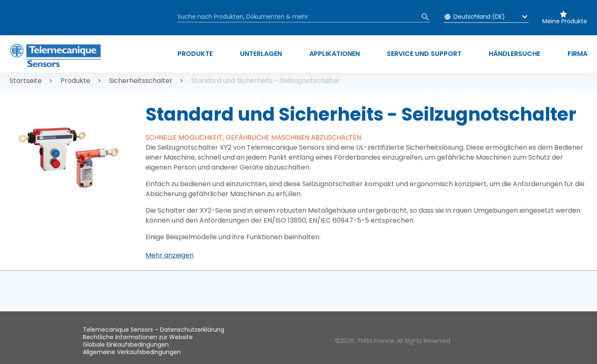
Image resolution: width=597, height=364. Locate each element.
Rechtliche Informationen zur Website (138, 337)
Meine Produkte (565, 21)
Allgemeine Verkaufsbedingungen (132, 352)
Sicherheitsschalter (141, 81)
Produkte (75, 81)
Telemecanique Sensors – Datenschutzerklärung (154, 330)
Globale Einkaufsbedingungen (126, 345)
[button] (170, 255)
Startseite (26, 81)
